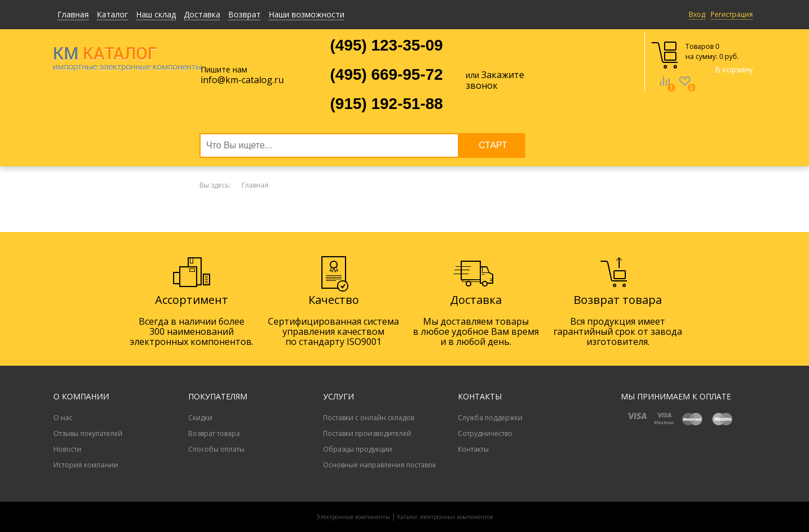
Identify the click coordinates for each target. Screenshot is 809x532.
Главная (73, 14)
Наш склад (156, 14)
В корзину (734, 69)
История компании (86, 465)
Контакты (473, 449)
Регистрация (732, 14)
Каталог (112, 14)
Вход (697, 14)
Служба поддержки (490, 418)
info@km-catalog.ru (242, 80)
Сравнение (665, 89)
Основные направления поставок (379, 465)
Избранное (685, 89)
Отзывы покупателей (88, 433)
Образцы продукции (358, 449)
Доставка (202, 14)
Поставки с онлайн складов (369, 418)
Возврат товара (214, 433)
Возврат (244, 14)
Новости (67, 449)
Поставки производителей (367, 433)
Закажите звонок (495, 80)
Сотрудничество (485, 433)
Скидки (200, 418)
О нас (63, 418)
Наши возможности (306, 14)
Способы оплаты (216, 449)
